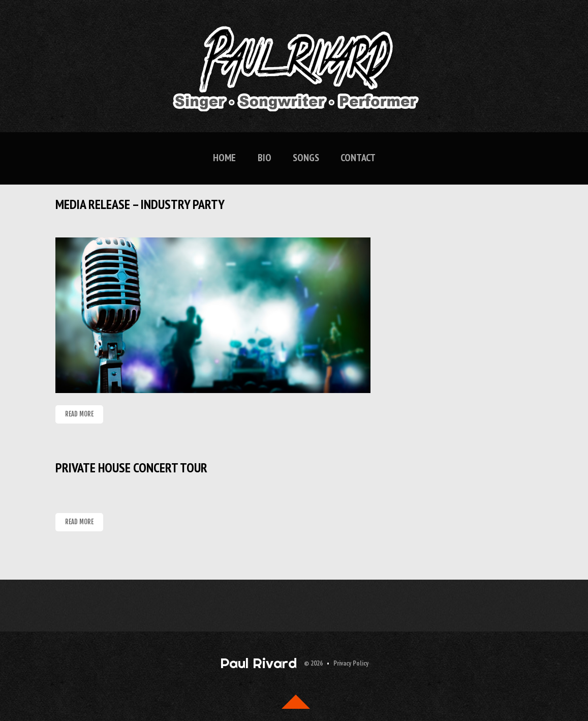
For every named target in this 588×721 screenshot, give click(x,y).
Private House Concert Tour (131, 468)
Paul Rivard (258, 663)
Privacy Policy (351, 663)
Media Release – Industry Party (140, 204)
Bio (265, 158)
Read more (79, 414)
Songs (306, 158)
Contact (358, 158)
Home (224, 158)
